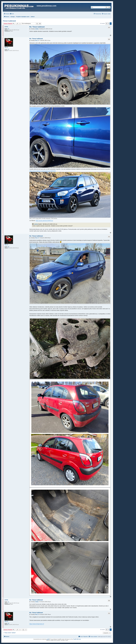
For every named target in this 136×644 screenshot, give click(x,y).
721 (8, 29)
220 (8, 49)
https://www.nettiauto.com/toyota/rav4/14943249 (42, 171)
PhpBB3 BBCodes (77, 639)
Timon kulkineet (9, 21)
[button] (106, 24)
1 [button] (108, 24)
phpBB (48, 639)
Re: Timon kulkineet (37, 27)
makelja (6, 27)
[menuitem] (12, 14)
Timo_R (6, 47)
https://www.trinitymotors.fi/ (37, 624)
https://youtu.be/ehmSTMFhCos (44, 221)
